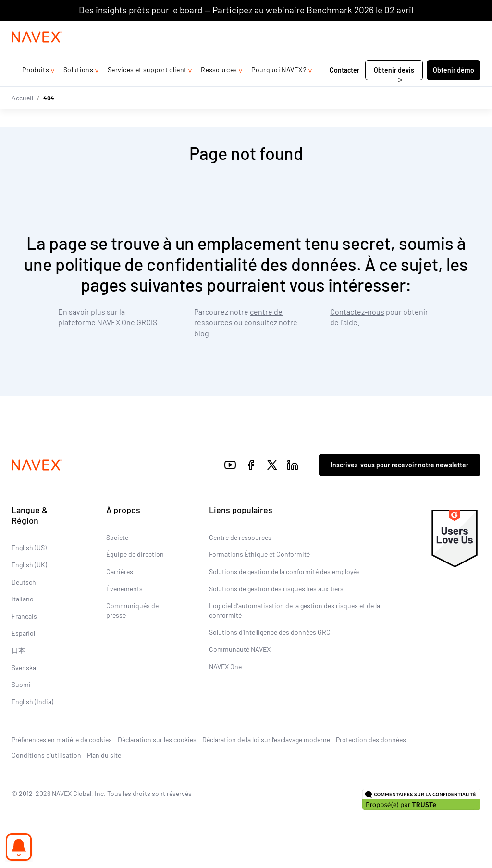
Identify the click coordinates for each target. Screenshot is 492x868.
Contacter (344, 89)
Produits (36, 89)
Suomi (21, 685)
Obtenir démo (454, 89)
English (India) (32, 702)
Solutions (78, 89)
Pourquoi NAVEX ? (279, 89)
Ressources (219, 89)
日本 (18, 650)
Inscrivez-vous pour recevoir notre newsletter (400, 465)
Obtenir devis (394, 89)
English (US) (29, 548)
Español (23, 633)
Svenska (24, 667)
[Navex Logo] (37, 56)
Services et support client (147, 89)
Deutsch (24, 582)
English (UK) (29, 565)
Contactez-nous (357, 312)
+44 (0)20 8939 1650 (383, 30)
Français (24, 616)
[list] (455, 30)
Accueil (22, 116)
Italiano (23, 599)
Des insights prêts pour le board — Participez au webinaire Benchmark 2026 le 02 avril (246, 10)
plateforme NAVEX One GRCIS (108, 323)
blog (202, 333)
